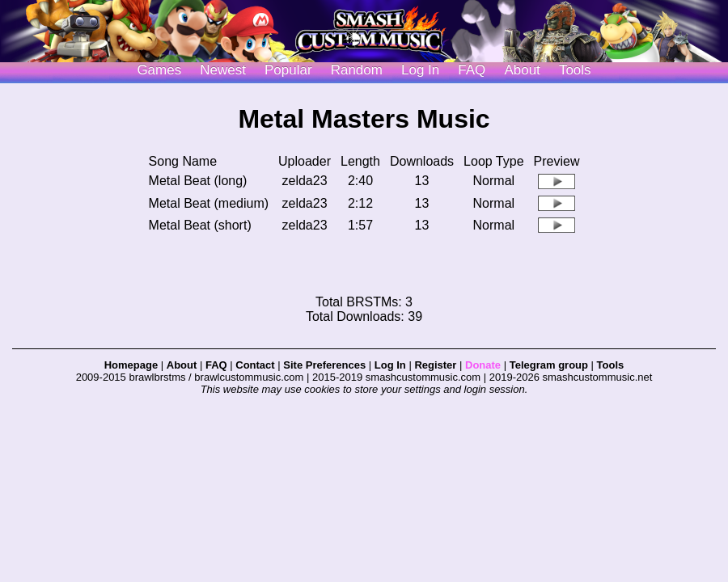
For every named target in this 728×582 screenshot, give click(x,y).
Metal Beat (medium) (209, 203)
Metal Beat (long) (198, 181)
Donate (483, 365)
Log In (390, 365)
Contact (255, 365)
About (522, 70)
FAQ (472, 70)
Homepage (131, 365)
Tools (575, 70)
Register (435, 365)
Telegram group (549, 365)
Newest (223, 70)
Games (159, 70)
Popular (288, 70)
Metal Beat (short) (200, 225)
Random (357, 70)
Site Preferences (324, 365)
